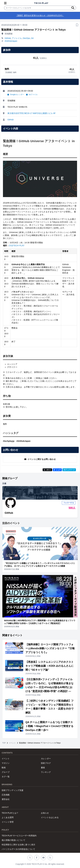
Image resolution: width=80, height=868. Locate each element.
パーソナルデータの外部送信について (18, 849)
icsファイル (32, 95)
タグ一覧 (6, 777)
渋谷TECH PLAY (17, 246)
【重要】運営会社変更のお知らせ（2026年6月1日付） (40, 15)
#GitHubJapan (11, 41)
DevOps (26, 38)
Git (32, 38)
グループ (6, 772)
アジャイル (17, 38)
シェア (57, 470)
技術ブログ (46, 763)
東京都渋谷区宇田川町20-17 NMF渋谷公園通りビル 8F (31, 113)
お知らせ (45, 813)
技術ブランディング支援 (13, 790)
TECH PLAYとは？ (10, 813)
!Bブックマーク (69, 470)
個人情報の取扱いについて (13, 840)
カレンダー (46, 759)
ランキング (46, 772)
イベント (12, 743)
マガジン (6, 763)
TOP (4, 743)
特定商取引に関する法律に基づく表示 (18, 845)
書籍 (43, 768)
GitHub (8, 38)
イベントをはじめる (50, 817)
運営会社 (6, 799)
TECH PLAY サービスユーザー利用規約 (19, 836)
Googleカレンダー (16, 95)
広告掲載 (6, 795)
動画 (4, 768)
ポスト (47, 470)
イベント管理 (8, 822)
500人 (72, 508)
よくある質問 (8, 817)
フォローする (69, 503)
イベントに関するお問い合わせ (40, 459)
